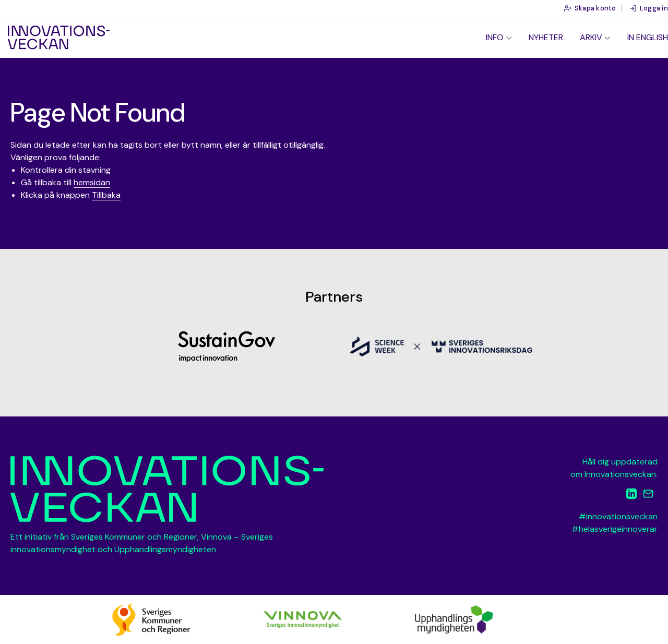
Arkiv (591, 37)
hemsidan (92, 182)
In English (648, 37)
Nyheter (546, 37)
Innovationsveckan (59, 38)
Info (495, 37)
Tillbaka (106, 195)
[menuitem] (499, 38)
